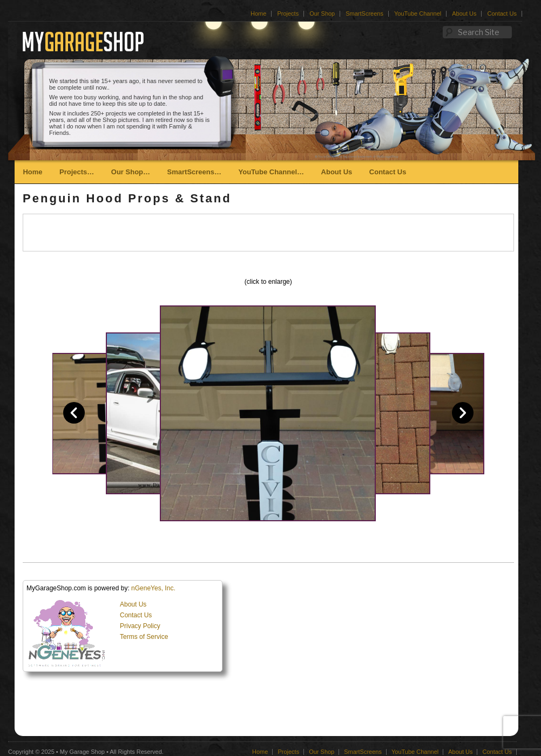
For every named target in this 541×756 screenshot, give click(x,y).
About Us (464, 13)
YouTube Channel (418, 13)
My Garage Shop (82, 752)
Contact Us (502, 13)
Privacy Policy (140, 626)
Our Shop (322, 13)
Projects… (77, 172)
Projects (288, 13)
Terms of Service (144, 637)
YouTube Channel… (271, 172)
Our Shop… (131, 172)
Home (258, 13)
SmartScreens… (194, 172)
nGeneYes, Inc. (153, 588)
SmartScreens (364, 13)
